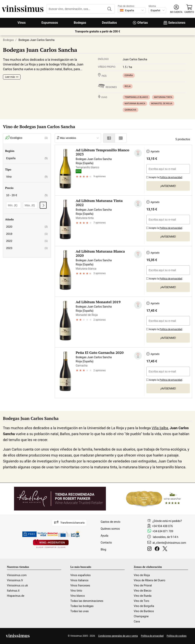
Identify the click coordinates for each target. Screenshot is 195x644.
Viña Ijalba (160, 428)
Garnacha (130, 110)
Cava (137, 621)
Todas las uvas (80, 611)
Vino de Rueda (143, 596)
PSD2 (29, 534)
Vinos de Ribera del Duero (150, 580)
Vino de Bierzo (143, 591)
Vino (27, 177)
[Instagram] (150, 549)
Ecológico (26, 138)
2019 (27, 234)
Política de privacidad (171, 177)
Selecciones (174, 23)
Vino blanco (78, 596)
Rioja (128, 86)
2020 (27, 227)
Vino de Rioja (142, 575)
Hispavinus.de (16, 596)
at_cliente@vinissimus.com (169, 543)
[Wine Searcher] (154, 499)
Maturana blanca (135, 104)
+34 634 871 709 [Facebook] (163, 531)
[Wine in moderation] (51, 544)
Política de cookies (177, 636)
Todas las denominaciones (87, 601)
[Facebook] (158, 549)
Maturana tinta (163, 97)
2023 (27, 248)
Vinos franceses (80, 585)
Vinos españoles (81, 575)
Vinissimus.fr (15, 580)
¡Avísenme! (168, 186)
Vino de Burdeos (144, 611)
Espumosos (50, 23)
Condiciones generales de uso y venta (118, 636)
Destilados (109, 23)
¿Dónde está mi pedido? (167, 521)
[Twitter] (166, 549)
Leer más (10, 77)
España (129, 75)
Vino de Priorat (143, 585)
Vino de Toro (141, 601)
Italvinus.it (13, 591)
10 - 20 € (27, 195)
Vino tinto (76, 591)
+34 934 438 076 (162, 526)
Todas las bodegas (82, 606)
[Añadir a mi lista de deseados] (138, 153)
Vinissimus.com (17, 575)
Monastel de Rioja (162, 104)
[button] (176, 9)
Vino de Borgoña (144, 606)
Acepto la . (165, 177)
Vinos (22, 23)
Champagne (141, 616)
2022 (27, 241)
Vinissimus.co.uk (17, 585)
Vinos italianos (79, 580)
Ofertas (140, 23)
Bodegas (80, 23)
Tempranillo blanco (136, 97)
